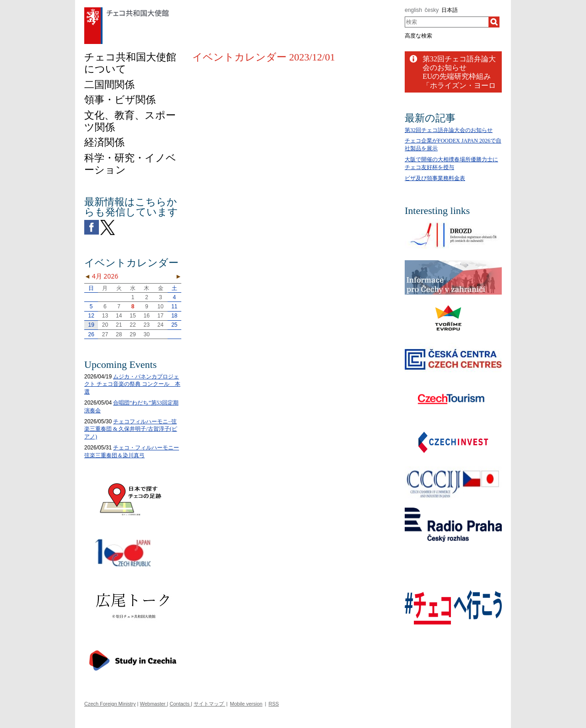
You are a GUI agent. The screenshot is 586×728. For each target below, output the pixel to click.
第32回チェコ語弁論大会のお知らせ (449, 130)
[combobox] (447, 22)
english (413, 10)
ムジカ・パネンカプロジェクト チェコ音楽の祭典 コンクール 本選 (132, 384)
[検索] (494, 22)
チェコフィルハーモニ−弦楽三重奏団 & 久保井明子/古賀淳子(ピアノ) (131, 429)
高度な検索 (418, 36)
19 (91, 325)
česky (432, 10)
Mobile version (246, 704)
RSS (274, 704)
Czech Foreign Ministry (110, 704)
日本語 (450, 10)
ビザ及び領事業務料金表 (435, 178)
